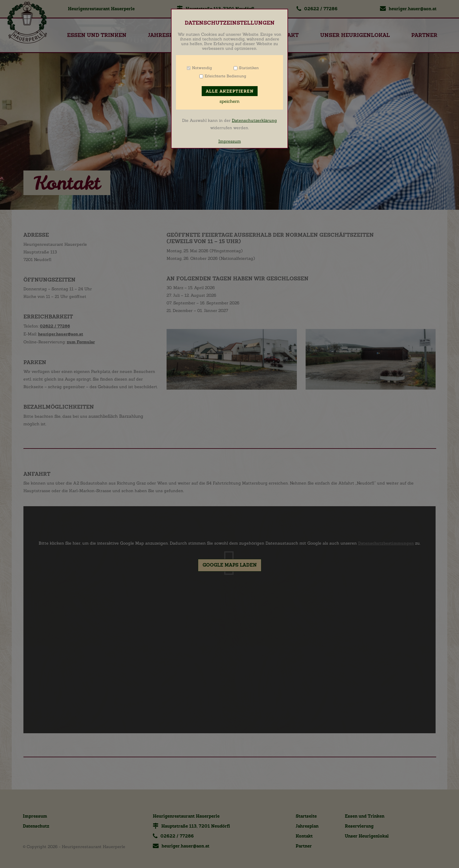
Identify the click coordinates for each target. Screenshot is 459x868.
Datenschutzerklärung (254, 120)
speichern (229, 101)
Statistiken (249, 68)
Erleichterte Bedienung (225, 76)
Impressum (230, 141)
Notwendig (202, 68)
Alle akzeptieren (230, 91)
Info (219, 68)
